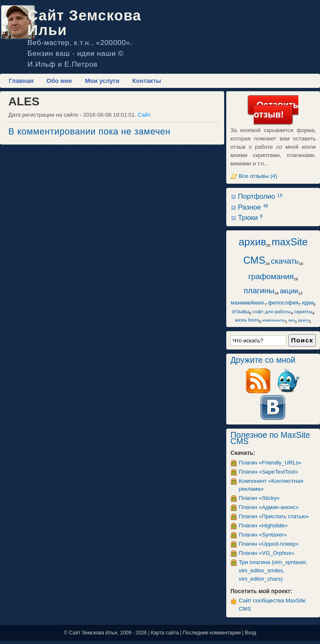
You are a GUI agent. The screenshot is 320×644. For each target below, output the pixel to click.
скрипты (303, 312)
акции (289, 291)
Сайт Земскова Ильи (84, 23)
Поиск (302, 340)
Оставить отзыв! (276, 110)
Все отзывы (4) (258, 176)
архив (252, 242)
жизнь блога (247, 320)
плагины (259, 291)
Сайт (144, 115)
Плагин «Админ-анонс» (269, 507)
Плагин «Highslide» (263, 525)
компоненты (274, 320)
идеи (308, 303)
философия (283, 303)
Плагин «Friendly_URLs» (270, 463)
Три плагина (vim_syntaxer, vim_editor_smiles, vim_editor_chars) (273, 570)
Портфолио (260, 196)
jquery (304, 320)
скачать (285, 261)
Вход (251, 633)
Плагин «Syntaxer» (263, 535)
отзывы (240, 312)
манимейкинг (248, 303)
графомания (271, 276)
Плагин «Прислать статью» (274, 516)
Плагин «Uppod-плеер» (269, 544)
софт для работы (272, 312)
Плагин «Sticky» (259, 498)
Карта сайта (165, 633)
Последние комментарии (212, 633)
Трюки (250, 218)
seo (291, 320)
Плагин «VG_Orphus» (266, 553)
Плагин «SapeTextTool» (269, 472)
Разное (253, 207)
